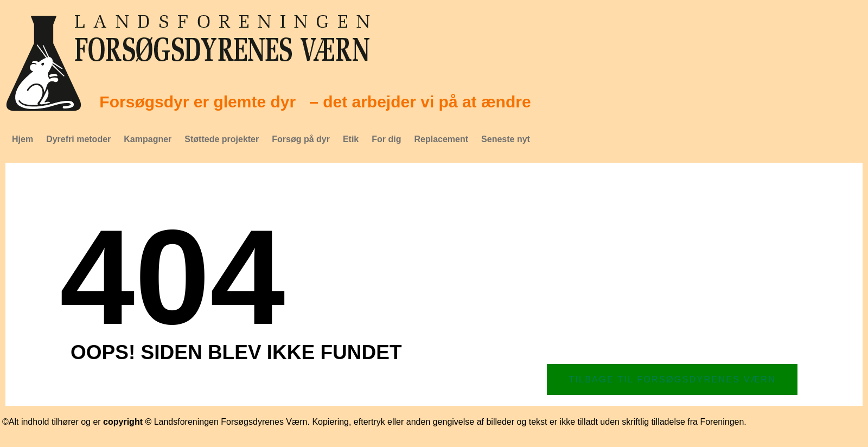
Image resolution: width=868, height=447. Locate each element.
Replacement (441, 139)
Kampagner (148, 139)
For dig (386, 139)
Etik (351, 139)
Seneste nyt (506, 139)
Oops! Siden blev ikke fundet (236, 352)
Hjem (23, 139)
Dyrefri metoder (78, 139)
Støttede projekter (222, 139)
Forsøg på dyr (301, 139)
